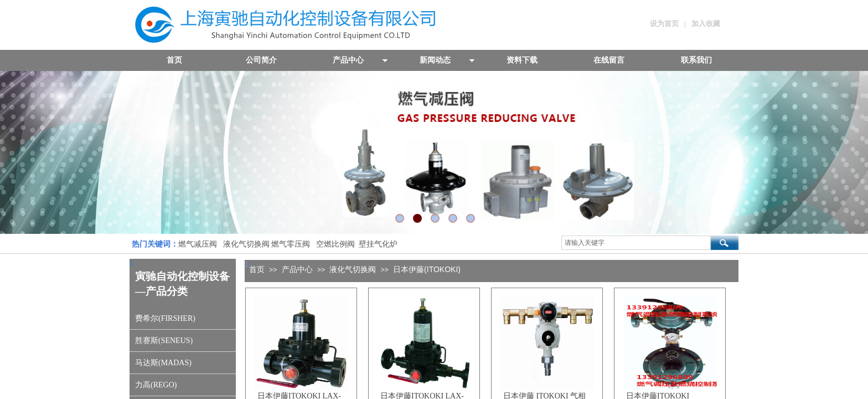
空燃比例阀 (335, 244)
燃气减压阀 (198, 244)
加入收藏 (706, 24)
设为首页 (664, 24)
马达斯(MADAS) (163, 363)
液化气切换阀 (246, 244)
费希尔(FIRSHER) (165, 318)
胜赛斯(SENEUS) (164, 341)
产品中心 (297, 269)
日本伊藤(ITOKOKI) (427, 269)
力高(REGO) (156, 385)
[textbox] (636, 243)
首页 (257, 269)
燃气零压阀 (291, 244)
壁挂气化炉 (377, 244)
